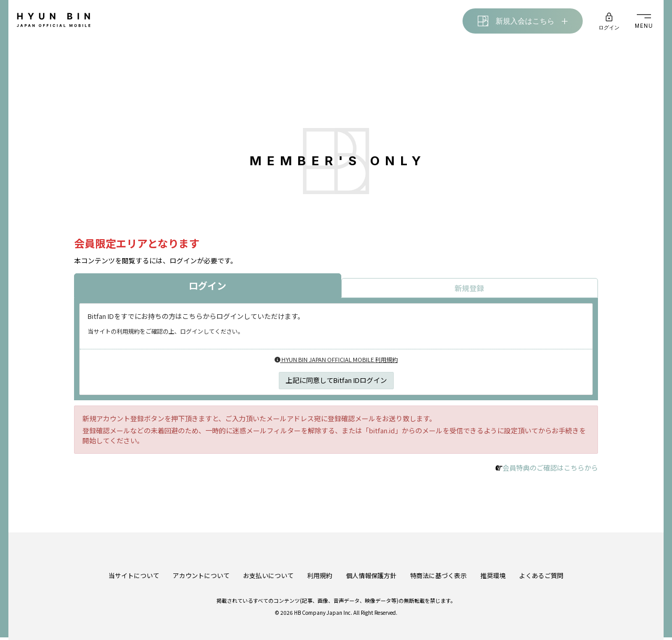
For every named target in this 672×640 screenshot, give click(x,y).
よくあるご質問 (541, 567)
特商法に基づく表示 (438, 567)
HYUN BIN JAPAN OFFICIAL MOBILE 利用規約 (336, 361)
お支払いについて (268, 567)
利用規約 (320, 567)
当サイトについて (134, 567)
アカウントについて (201, 567)
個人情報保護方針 (371, 567)
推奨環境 (493, 567)
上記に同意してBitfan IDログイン (336, 382)
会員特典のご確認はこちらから (550, 470)
